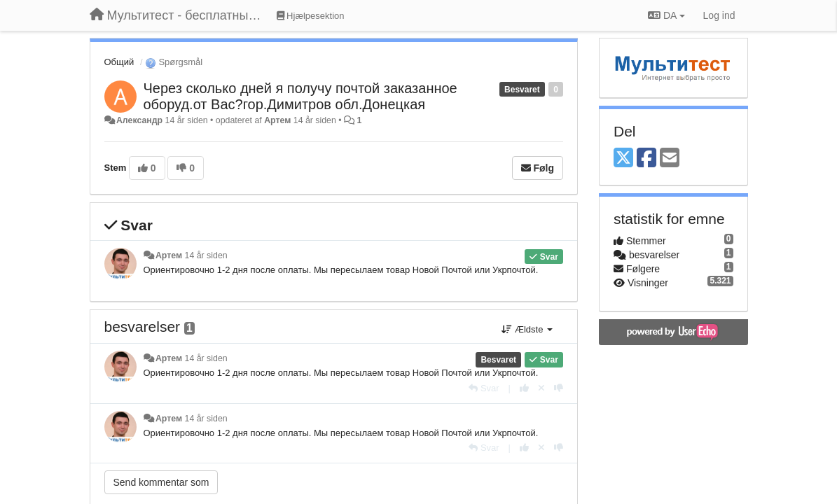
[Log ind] (719, 15)
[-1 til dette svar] (559, 388)
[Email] (670, 159)
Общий (119, 62)
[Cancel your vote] (541, 388)
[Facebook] (646, 159)
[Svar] (484, 388)
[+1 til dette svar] (524, 388)
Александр (139, 120)
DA (666, 15)
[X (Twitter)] (623, 159)
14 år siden (206, 255)
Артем (277, 120)
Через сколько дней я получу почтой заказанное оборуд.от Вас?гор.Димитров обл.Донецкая (300, 96)
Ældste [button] (527, 329)
